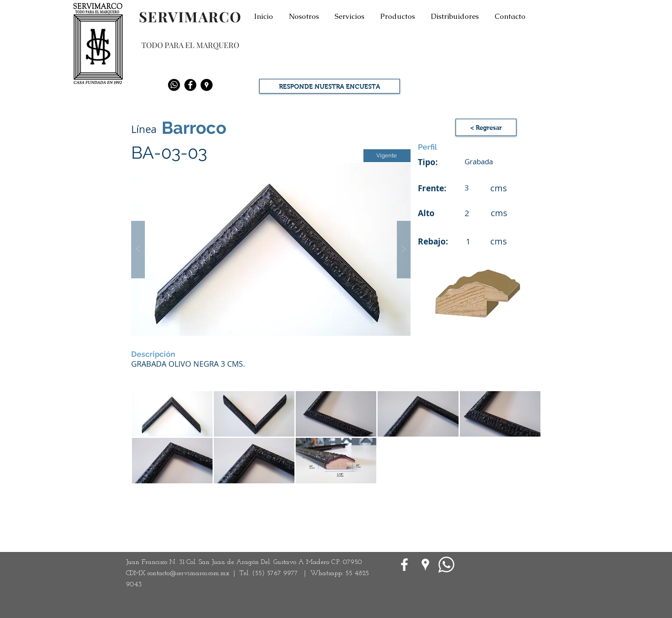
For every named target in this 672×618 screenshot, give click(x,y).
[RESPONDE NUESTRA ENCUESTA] (330, 86)
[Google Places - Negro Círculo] (207, 85)
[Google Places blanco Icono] (425, 565)
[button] (271, 249)
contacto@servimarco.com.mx (188, 573)
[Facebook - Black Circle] (190, 85)
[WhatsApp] (446, 565)
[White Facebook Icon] (404, 565)
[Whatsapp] (174, 85)
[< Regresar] (486, 127)
